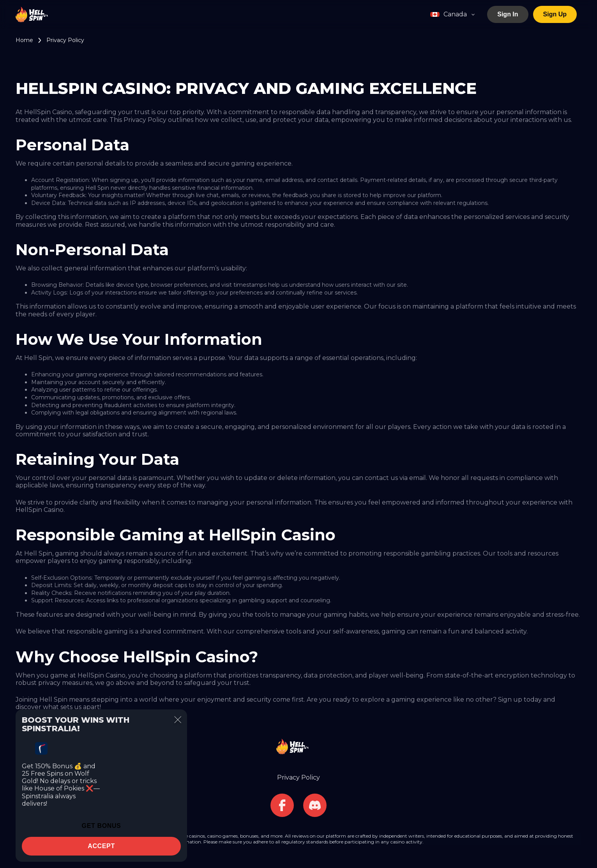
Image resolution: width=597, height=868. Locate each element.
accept (101, 846)
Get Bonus (102, 826)
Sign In (508, 14)
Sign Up (555, 14)
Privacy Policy (298, 777)
